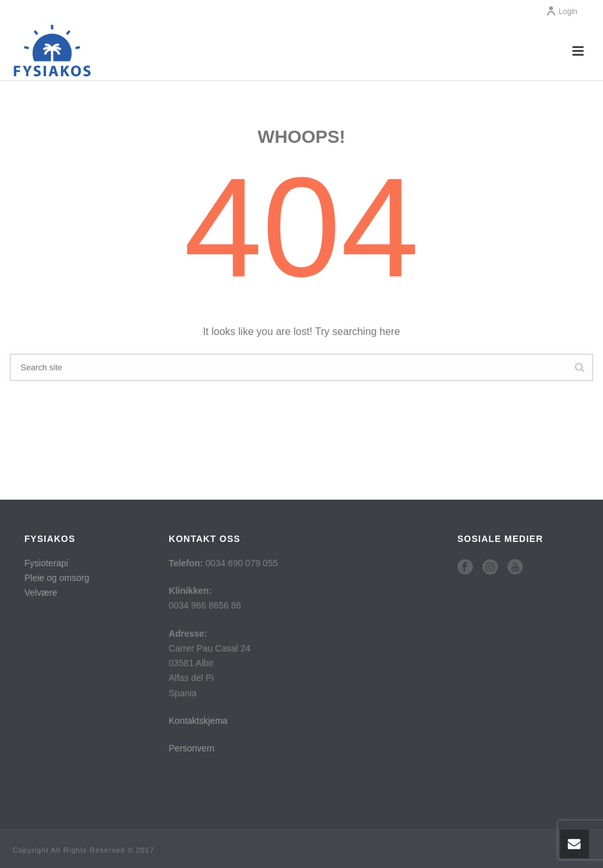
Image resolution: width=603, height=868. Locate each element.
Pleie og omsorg (57, 578)
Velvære (41, 593)
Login (562, 12)
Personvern (192, 748)
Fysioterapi (46, 563)
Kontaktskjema (198, 721)
